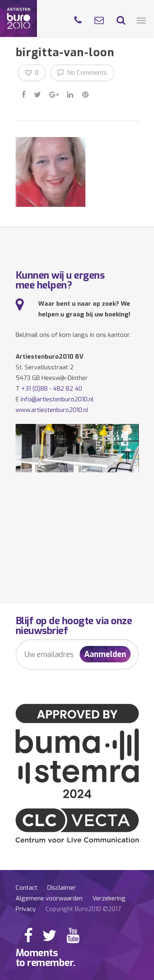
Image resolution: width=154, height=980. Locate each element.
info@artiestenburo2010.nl (57, 399)
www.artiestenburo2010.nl (52, 410)
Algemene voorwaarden (49, 898)
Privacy (26, 909)
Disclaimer (62, 888)
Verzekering (109, 898)
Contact (26, 888)
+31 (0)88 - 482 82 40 (52, 389)
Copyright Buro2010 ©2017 (83, 909)
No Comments (82, 72)
